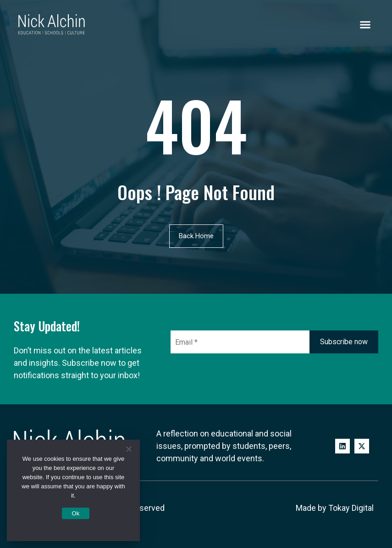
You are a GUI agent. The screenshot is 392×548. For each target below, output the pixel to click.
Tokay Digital (351, 508)
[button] (365, 24)
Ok (75, 513)
